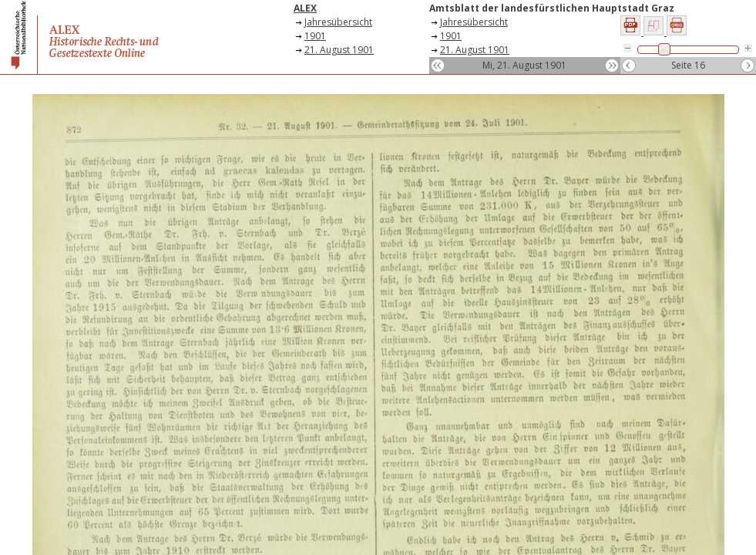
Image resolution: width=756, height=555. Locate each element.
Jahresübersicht (338, 22)
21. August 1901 (339, 50)
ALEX (305, 8)
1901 (315, 36)
